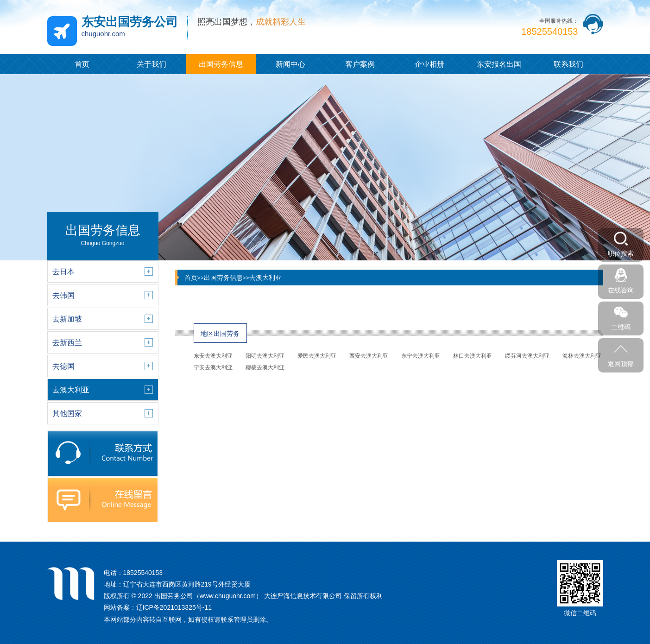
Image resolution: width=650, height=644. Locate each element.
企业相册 (429, 64)
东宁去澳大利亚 (421, 356)
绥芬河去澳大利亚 (527, 356)
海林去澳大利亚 (582, 356)
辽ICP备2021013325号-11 (174, 607)
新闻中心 (290, 64)
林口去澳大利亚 (473, 356)
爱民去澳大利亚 (317, 356)
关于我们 (151, 64)
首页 (82, 64)
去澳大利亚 (265, 278)
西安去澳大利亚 (369, 356)
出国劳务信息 (221, 64)
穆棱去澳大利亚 (265, 367)
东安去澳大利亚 (213, 356)
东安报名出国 (499, 64)
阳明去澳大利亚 (265, 356)
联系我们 (568, 64)
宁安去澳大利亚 (213, 367)
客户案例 (360, 64)
